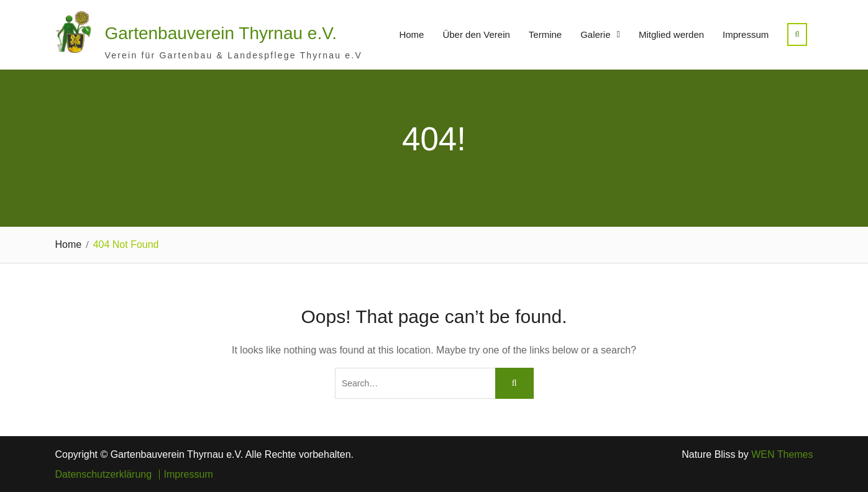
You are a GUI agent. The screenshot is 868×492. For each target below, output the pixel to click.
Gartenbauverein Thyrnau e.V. (221, 33)
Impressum (746, 34)
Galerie (595, 34)
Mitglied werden (671, 34)
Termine (545, 34)
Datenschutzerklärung (104, 475)
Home (411, 34)
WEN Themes (782, 454)
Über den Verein (476, 34)
